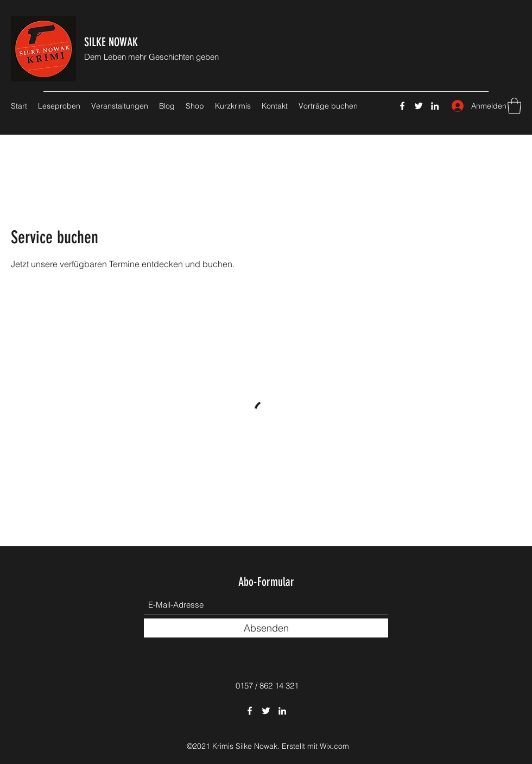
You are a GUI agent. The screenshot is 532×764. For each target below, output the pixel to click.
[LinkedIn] (435, 106)
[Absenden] (266, 628)
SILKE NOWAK (111, 42)
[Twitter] (419, 106)
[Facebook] (402, 106)
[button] (514, 106)
